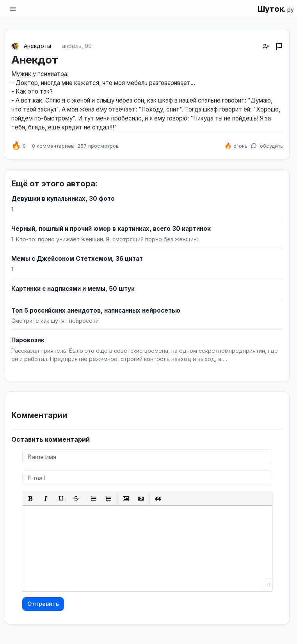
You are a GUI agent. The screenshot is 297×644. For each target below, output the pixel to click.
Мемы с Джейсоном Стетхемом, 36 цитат (77, 259)
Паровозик (28, 340)
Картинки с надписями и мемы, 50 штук (73, 289)
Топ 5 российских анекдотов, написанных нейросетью (96, 310)
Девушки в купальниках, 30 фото (63, 199)
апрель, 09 (77, 46)
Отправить (43, 604)
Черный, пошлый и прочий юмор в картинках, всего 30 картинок (111, 229)
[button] (31, 498)
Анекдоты (37, 46)
